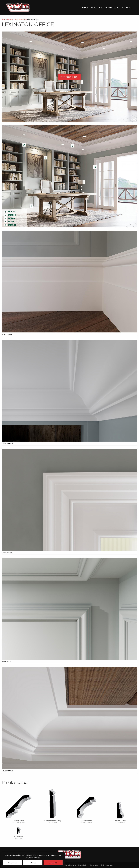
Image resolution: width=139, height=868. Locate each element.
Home (85, 7)
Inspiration (112, 7)
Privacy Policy (83, 865)
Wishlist (127, 7)
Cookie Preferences (107, 865)
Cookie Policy (94, 865)
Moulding (97, 7)
